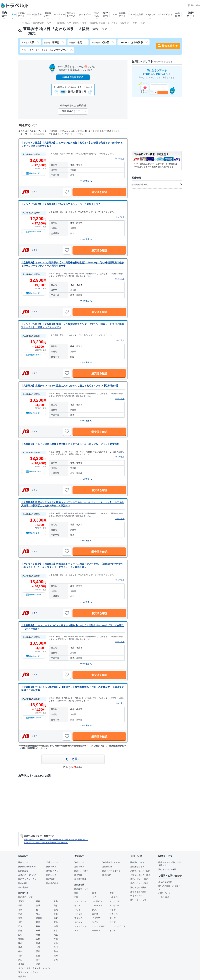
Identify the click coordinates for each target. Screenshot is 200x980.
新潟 (38, 922)
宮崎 (56, 960)
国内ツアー (23, 862)
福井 (38, 926)
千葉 (56, 914)
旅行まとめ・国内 (138, 887)
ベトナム (114, 897)
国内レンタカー (53, 875)
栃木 (38, 910)
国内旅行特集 (52, 883)
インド (77, 906)
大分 (20, 960)
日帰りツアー (52, 862)
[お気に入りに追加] (67, 192)
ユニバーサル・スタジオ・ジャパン (34, 968)
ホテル (30, 14)
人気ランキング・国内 (140, 871)
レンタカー (59, 14)
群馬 (20, 914)
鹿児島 (21, 964)
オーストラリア (99, 926)
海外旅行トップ (81, 889)
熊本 (38, 960)
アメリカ (78, 914)
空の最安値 (23, 887)
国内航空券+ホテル (27, 867)
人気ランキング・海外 (140, 875)
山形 (56, 906)
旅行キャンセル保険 (167, 869)
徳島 (20, 951)
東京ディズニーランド (28, 972)
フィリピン (97, 901)
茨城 (56, 910)
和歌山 (21, 939)
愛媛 (38, 951)
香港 (112, 893)
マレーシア (115, 901)
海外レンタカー (81, 871)
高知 (56, 951)
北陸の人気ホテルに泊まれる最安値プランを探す (46, 843)
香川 (56, 947)
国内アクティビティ (27, 879)
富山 (56, 922)
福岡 (20, 956)
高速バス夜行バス (71, 15)
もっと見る (73, 759)
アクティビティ (84, 14)
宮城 (38, 906)
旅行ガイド (191, 14)
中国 (76, 897)
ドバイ (113, 931)
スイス (95, 922)
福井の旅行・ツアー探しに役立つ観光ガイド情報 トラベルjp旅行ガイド (56, 840)
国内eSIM (23, 883)
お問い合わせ (164, 893)
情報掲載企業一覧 (157, 184)
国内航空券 (23, 871)
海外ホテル (79, 867)
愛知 (20, 931)
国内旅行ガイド (137, 862)
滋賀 (20, 935)
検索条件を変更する (73, 77)
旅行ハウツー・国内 (139, 879)
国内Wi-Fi (51, 879)
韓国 (76, 893)
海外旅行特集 (80, 879)
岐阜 (56, 931)
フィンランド (80, 926)
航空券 (39, 14)
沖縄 (38, 964)
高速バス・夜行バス (27, 875)
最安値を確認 (99, 192)
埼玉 (38, 914)
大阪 (56, 935)
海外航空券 (107, 867)
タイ (94, 897)
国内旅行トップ (25, 897)
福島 (20, 910)
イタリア (96, 918)
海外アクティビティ (111, 871)
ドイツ (113, 918)
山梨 (56, 918)
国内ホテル (51, 867)
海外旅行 (105, 14)
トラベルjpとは (165, 897)
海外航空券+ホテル (111, 862)
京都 (38, 935)
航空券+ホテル (21, 15)
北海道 (21, 901)
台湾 (94, 893)
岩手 (56, 901)
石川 (20, 926)
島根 (20, 947)
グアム (95, 910)
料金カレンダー (34, 173)
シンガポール (80, 901)
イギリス (114, 914)
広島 (56, 943)
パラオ (113, 910)
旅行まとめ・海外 (138, 892)
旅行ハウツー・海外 (139, 883)
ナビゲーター (136, 896)
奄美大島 (22, 976)
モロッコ (96, 931)
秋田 (20, 906)
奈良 (38, 939)
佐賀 (38, 956)
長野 (20, 922)
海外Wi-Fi (79, 875)
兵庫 (56, 939)
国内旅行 (4, 14)
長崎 (56, 956)
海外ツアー (79, 862)
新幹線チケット (48, 15)
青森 (38, 901)
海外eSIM (107, 875)
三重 (38, 931)
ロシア (113, 922)
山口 (38, 947)
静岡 (56, 926)
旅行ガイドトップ (138, 900)
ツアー (13, 14)
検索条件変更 (170, 46)
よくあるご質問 (165, 882)
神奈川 (39, 918)
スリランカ (97, 906)
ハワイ (77, 910)
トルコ (77, 931)
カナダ (95, 914)
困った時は (194, 5)
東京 (20, 918)
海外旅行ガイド (137, 867)
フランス (78, 918)
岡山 (20, 943)
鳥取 (38, 943)
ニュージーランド (118, 926)
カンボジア (115, 906)
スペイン (78, 922)
